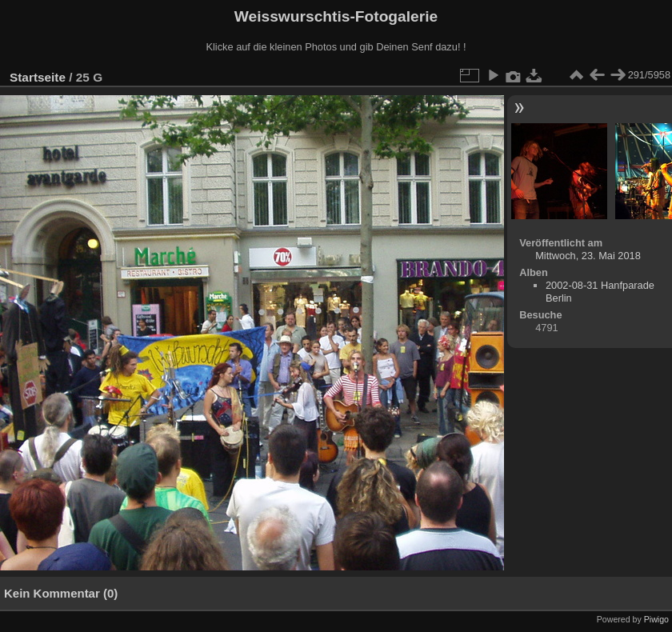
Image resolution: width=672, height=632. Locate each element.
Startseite (38, 77)
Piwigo (656, 619)
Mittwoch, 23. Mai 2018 (588, 256)
